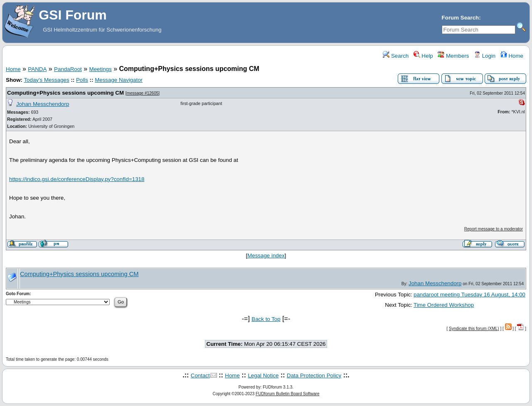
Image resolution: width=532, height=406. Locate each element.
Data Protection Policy (314, 375)
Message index (266, 256)
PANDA (37, 69)
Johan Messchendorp (43, 104)
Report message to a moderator (494, 229)
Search (396, 56)
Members (453, 56)
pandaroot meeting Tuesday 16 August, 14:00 (469, 295)
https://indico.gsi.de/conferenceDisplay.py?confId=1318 (77, 179)
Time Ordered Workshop (444, 305)
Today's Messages (46, 80)
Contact (200, 375)
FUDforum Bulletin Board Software (287, 394)
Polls (82, 80)
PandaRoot (68, 69)
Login (485, 56)
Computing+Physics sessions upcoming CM (65, 93)
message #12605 (143, 93)
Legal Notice (263, 375)
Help (423, 56)
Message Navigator (119, 80)
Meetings (101, 69)
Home (512, 56)
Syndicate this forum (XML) (474, 329)
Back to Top (266, 319)
